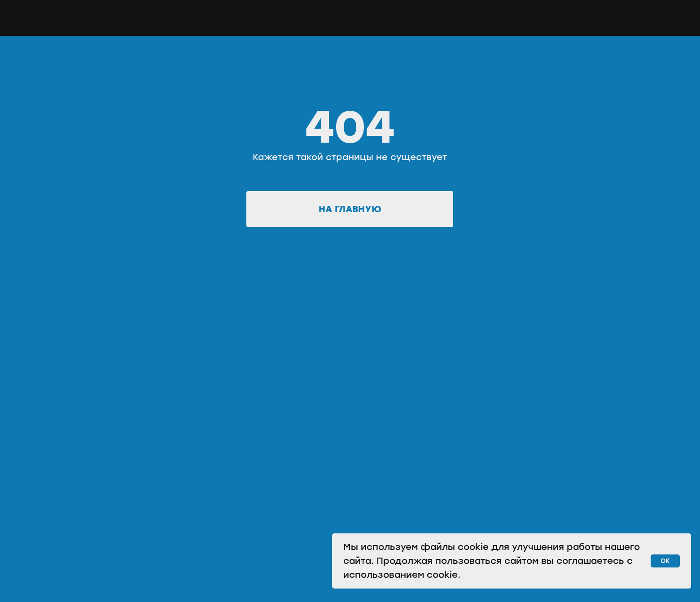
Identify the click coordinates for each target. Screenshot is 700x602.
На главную (350, 209)
